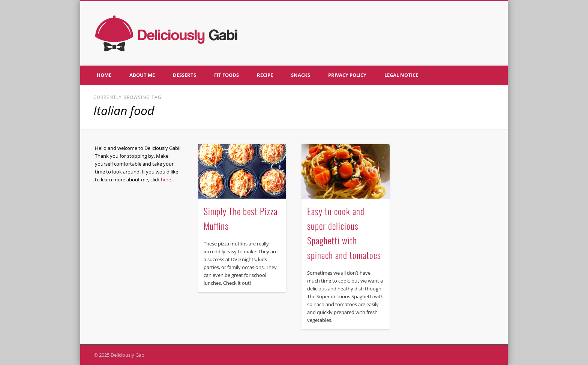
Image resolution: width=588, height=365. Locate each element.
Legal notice (401, 75)
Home (104, 75)
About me (142, 75)
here (166, 180)
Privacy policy (347, 75)
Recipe (265, 75)
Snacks (301, 75)
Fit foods (226, 75)
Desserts (184, 75)
